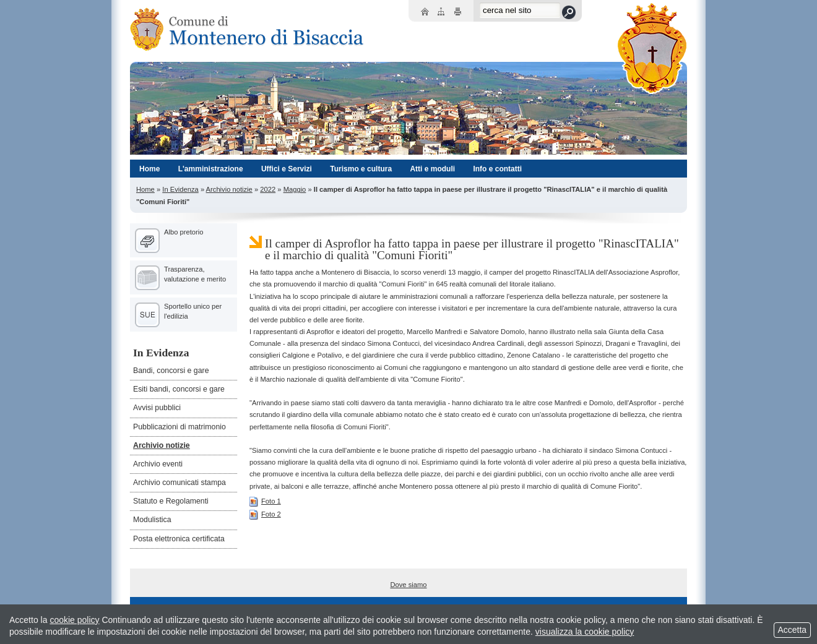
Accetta (792, 630)
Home (145, 189)
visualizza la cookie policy (585, 632)
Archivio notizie (229, 189)
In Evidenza (180, 189)
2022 (268, 189)
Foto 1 (265, 501)
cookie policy (74, 620)
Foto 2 (265, 514)
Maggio (295, 189)
